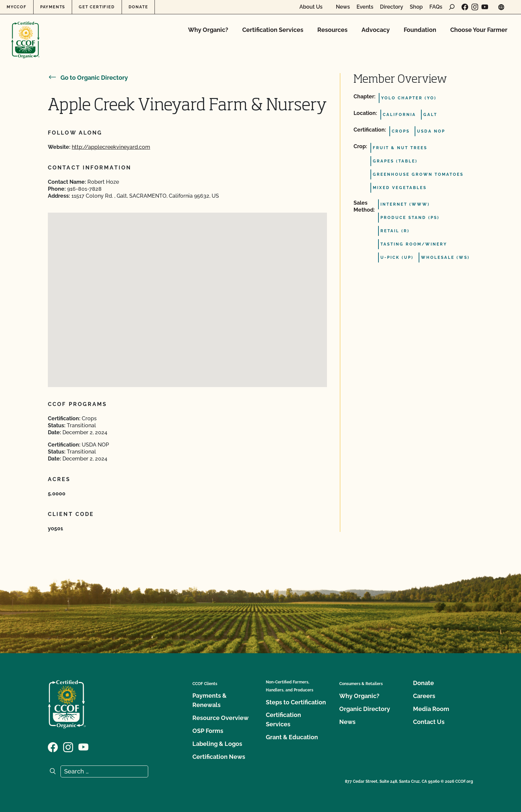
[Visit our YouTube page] (485, 7)
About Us (311, 7)
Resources (332, 30)
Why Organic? (208, 30)
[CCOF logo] (25, 33)
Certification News (219, 757)
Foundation (420, 30)
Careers (424, 696)
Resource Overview (220, 718)
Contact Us (429, 722)
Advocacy (376, 30)
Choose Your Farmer (479, 30)
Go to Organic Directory (88, 78)
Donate (138, 7)
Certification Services (273, 30)
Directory (392, 7)
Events (365, 7)
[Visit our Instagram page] (475, 7)
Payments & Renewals (209, 700)
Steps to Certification (296, 702)
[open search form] (452, 7)
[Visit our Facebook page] (465, 7)
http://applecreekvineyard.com (111, 147)
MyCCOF (17, 7)
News (343, 7)
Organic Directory (365, 709)
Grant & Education (292, 737)
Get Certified (97, 7)
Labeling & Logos (217, 744)
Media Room (431, 709)
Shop (416, 7)
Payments (53, 7)
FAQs (436, 7)
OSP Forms (208, 731)
